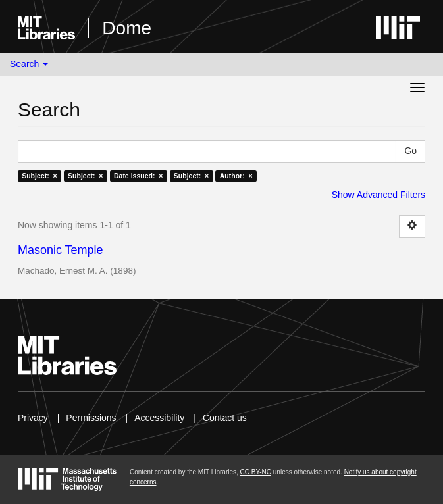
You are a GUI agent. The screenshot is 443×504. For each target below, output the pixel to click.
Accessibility (159, 418)
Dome (127, 28)
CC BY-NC (256, 472)
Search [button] (29, 64)
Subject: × (39, 176)
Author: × (236, 176)
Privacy (33, 418)
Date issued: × (138, 176)
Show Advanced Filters (378, 195)
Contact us (225, 418)
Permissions (91, 418)
